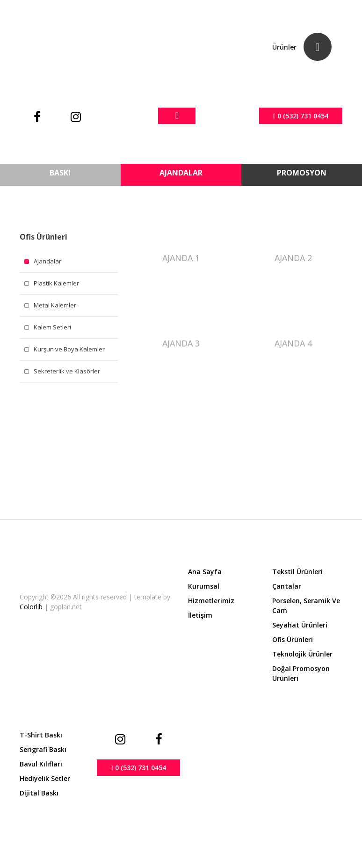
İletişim (200, 615)
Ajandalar (47, 261)
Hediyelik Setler (45, 778)
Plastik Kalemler (56, 283)
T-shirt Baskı (41, 735)
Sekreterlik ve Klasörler (67, 371)
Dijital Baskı (39, 793)
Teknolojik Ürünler (302, 654)
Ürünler (284, 47)
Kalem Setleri (52, 327)
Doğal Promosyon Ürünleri (301, 673)
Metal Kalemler (55, 305)
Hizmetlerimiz (211, 601)
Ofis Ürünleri (293, 639)
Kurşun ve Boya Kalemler (69, 349)
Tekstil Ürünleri (297, 572)
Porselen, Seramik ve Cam (306, 605)
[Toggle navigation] (177, 116)
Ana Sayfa (205, 572)
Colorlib (32, 607)
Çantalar (287, 586)
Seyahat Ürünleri (300, 625)
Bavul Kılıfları (41, 764)
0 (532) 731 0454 (301, 116)
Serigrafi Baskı (43, 749)
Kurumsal (204, 586)
